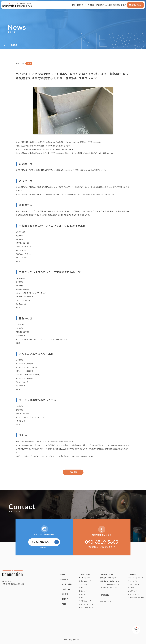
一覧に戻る (73, 472)
